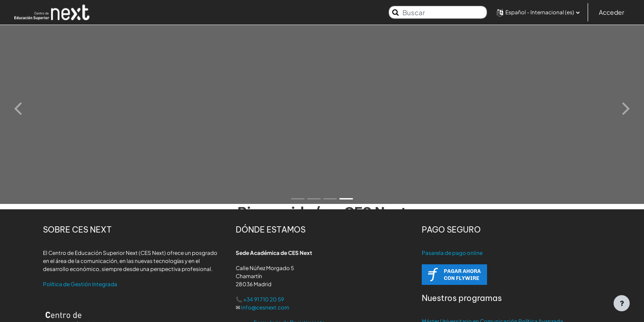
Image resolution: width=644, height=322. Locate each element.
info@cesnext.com (265, 307)
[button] (538, 12)
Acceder (612, 12)
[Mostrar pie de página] (622, 303)
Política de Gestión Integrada (80, 284)
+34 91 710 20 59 (264, 299)
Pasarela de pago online (452, 253)
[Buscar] (438, 12)
